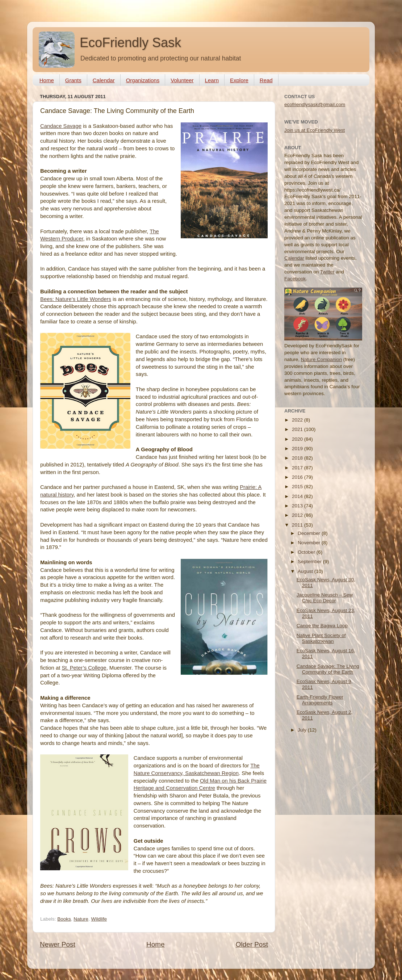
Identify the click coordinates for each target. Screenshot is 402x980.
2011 (298, 525)
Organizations (143, 80)
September (310, 562)
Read (266, 80)
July (303, 730)
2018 (298, 458)
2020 (298, 439)
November (310, 543)
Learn (212, 80)
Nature (81, 919)
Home (47, 80)
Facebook (295, 279)
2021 (298, 429)
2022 (298, 420)
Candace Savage (61, 126)
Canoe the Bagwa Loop (322, 626)
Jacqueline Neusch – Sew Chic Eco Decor (325, 598)
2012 (298, 515)
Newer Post (58, 944)
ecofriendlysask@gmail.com (315, 104)
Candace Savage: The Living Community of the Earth (328, 669)
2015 (298, 487)
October (307, 552)
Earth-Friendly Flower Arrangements (320, 700)
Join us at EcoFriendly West (315, 130)
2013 (298, 506)
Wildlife (99, 919)
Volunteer (182, 80)
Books (64, 919)
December (310, 533)
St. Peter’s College (84, 668)
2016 (298, 477)
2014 (298, 496)
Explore (239, 80)
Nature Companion (321, 359)
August (306, 571)
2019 (298, 449)
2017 (298, 468)
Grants (73, 80)
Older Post (252, 944)
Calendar (104, 80)
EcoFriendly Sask (130, 43)
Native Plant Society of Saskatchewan (321, 638)
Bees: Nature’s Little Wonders (76, 299)
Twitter (327, 272)
